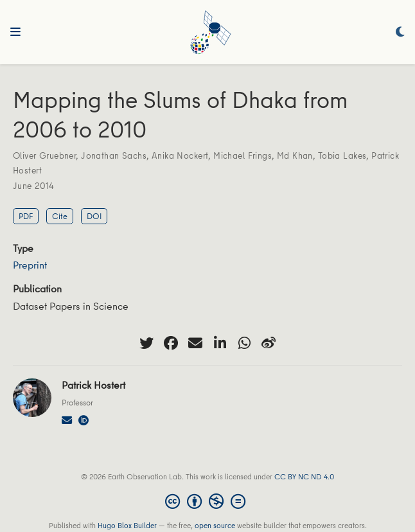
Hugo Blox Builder (127, 525)
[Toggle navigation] (15, 32)
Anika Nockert (180, 155)
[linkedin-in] (220, 343)
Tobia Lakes (342, 155)
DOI (94, 216)
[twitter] (146, 343)
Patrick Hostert (93, 385)
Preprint (30, 265)
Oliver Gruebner (44, 155)
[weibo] (269, 343)
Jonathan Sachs (114, 155)
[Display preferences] (400, 32)
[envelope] (195, 343)
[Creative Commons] (208, 501)
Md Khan (295, 155)
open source (215, 525)
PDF (26, 216)
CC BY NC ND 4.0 (304, 476)
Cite (60, 216)
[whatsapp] (244, 343)
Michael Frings (243, 155)
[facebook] (171, 343)
